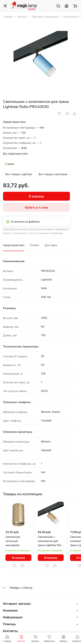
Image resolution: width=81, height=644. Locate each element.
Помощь (9, 624)
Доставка (51, 245)
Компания (10, 610)
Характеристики (14, 245)
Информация (13, 617)
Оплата (34, 245)
